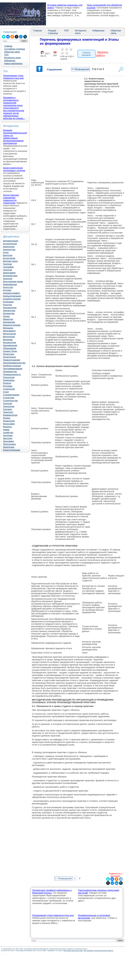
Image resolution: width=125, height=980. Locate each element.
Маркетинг (8, 319)
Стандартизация (11, 395)
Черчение (8, 435)
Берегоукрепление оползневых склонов (14, 169)
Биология (8, 255)
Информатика (10, 284)
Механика (8, 340)
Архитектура (9, 250)
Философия (9, 424)
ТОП (6, 55)
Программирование (13, 369)
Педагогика (9, 354)
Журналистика (10, 276)
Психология (9, 377)
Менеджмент (9, 331)
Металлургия (9, 334)
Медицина (8, 328)
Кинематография (11, 293)
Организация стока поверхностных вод (13, 77)
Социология (9, 389)
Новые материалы (13, 63)
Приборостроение (12, 366)
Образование (10, 348)
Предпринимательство (14, 363)
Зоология (8, 279)
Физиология (9, 421)
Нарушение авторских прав (73, 951)
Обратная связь (12, 52)
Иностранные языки (13, 281)
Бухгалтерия (9, 258)
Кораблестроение (12, 299)
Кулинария (8, 302)
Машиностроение (12, 325)
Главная (8, 46)
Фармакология (10, 415)
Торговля (7, 409)
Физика (7, 418)
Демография (9, 273)
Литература (9, 313)
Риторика (8, 386)
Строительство (10, 401)
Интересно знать (12, 58)
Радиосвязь (9, 380)
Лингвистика (9, 311)
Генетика (7, 264)
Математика (9, 322)
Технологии (9, 406)
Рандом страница (53, 32)
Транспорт (8, 412)
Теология (8, 403)
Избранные (10, 61)
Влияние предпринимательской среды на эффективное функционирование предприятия (15, 137)
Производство (10, 372)
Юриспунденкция (11, 450)
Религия (7, 383)
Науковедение (10, 345)
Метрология (9, 337)
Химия (6, 430)
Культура (7, 305)
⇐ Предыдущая (81, 69)
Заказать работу (102, 54)
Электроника (9, 444)
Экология (8, 438)
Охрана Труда (10, 351)
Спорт (6, 392)
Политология (9, 357)
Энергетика (9, 447)
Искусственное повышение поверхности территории (11, 199)
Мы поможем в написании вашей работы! (98, 951)
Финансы (7, 427)
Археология (9, 247)
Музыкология (9, 342)
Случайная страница (15, 49)
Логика (6, 316)
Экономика (8, 441)
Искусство (8, 287)
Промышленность (12, 374)
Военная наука (10, 261)
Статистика (9, 398)
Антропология (10, 244)
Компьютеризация (12, 296)
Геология (7, 270)
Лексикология (10, 308)
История (7, 290)
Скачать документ (86, 54)
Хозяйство (8, 433)
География (8, 267)
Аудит (6, 252)
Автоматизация (10, 241)
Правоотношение (11, 360)
